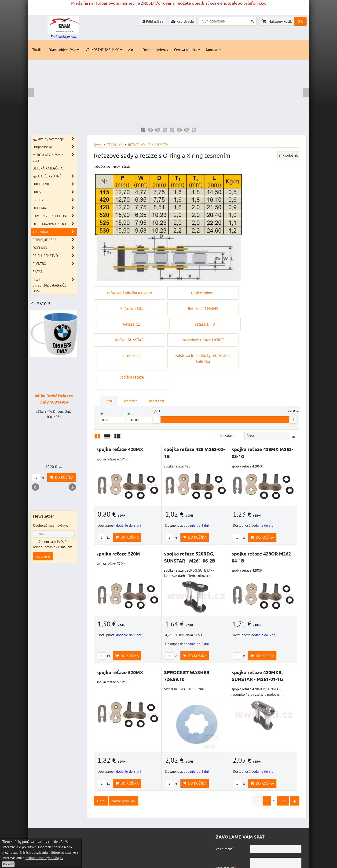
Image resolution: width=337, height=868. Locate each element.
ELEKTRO (55, 264)
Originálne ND (55, 147)
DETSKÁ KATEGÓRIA (48, 168)
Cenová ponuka (187, 50)
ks (104, 500)
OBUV (55, 192)
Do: (139, 381)
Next (72, 487)
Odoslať (260, 850)
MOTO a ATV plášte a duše (55, 158)
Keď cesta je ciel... (64, 36)
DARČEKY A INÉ (55, 176)
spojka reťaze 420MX (120, 412)
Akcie (132, 50)
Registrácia (183, 21)
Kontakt (214, 50)
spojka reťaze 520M (118, 516)
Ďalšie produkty (123, 764)
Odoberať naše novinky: (50, 525)
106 (283, 764)
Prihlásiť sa (153, 21)
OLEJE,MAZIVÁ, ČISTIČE (55, 224)
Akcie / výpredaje (55, 139)
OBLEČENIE (55, 184)
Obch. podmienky (155, 50)
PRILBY (55, 200)
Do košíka (127, 500)
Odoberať (43, 556)
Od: (112, 381)
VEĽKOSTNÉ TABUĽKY (104, 50)
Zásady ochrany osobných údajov (84, 862)
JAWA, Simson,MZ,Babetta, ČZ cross (55, 285)
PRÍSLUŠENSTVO (55, 256)
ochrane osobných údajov (44, 858)
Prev (35, 487)
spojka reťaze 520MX (120, 635)
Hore (101, 764)
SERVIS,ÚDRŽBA (55, 240)
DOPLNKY (55, 248)
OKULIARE (55, 208)
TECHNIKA (55, 232)
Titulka (37, 50)
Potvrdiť (8, 864)
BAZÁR (38, 272)
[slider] (157, 383)
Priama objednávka (64, 50)
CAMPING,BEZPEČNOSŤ (55, 216)
